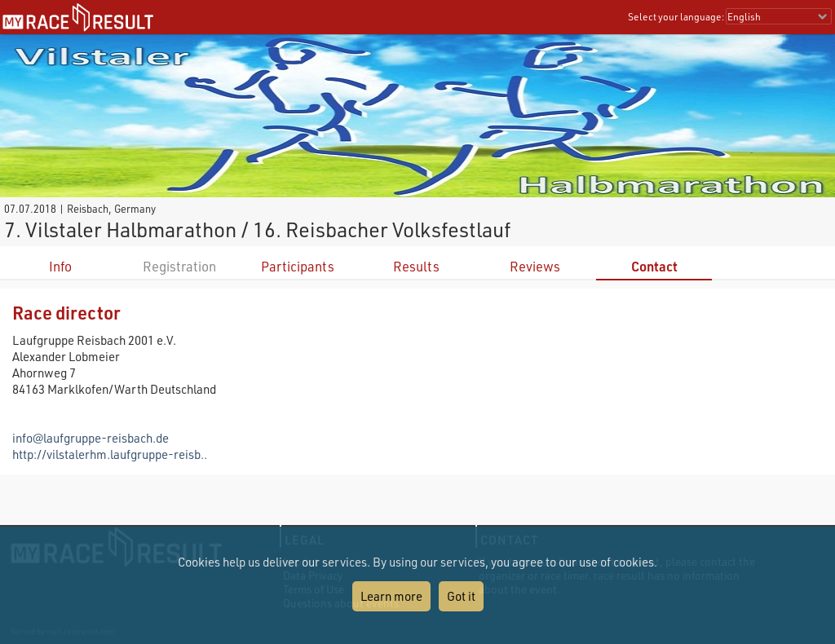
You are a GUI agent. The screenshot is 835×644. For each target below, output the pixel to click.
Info (60, 266)
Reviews (535, 266)
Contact (654, 266)
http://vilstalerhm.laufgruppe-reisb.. (110, 454)
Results (416, 266)
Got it (461, 596)
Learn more (391, 596)
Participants (298, 266)
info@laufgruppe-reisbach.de (91, 438)
